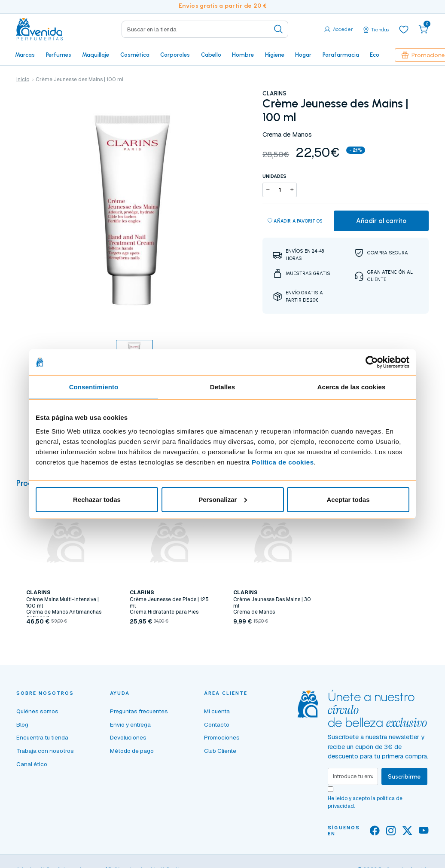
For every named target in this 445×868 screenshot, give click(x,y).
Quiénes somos (37, 711)
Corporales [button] (175, 55)
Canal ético (32, 764)
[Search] (205, 29)
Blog (22, 724)
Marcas (25, 55)
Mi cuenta (217, 711)
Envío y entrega (130, 724)
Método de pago (132, 751)
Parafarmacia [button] (341, 55)
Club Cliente (220, 751)
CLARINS (274, 93)
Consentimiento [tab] (94, 387)
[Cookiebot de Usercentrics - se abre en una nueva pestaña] (372, 362)
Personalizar (223, 499)
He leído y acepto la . (365, 802)
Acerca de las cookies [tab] (352, 387)
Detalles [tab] (222, 387)
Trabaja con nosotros (45, 751)
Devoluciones (128, 737)
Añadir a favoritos (295, 221)
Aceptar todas (348, 499)
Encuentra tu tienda (42, 737)
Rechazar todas (97, 499)
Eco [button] (375, 55)
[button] (424, 29)
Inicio (23, 79)
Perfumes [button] (59, 55)
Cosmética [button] (135, 55)
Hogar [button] (303, 55)
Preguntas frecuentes (139, 711)
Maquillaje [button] (96, 55)
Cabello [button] (211, 55)
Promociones (222, 737)
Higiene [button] (275, 55)
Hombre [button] (243, 55)
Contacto (217, 724)
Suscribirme (404, 776)
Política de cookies (283, 462)
